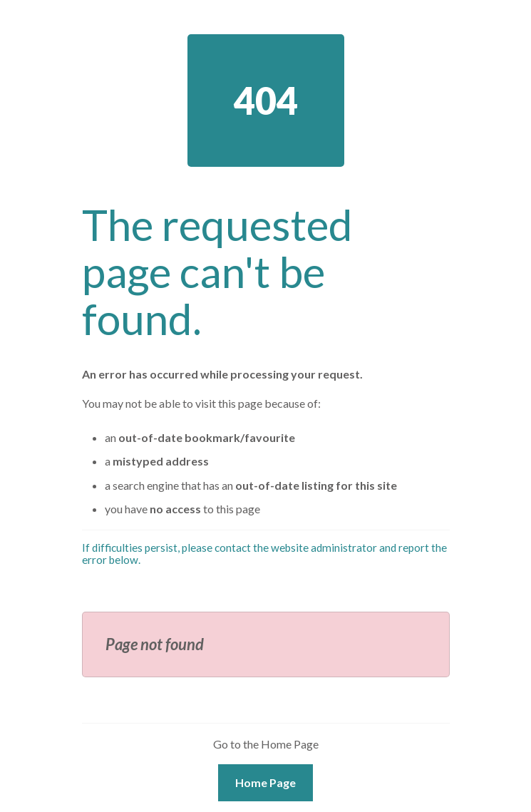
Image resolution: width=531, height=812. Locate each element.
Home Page (265, 782)
